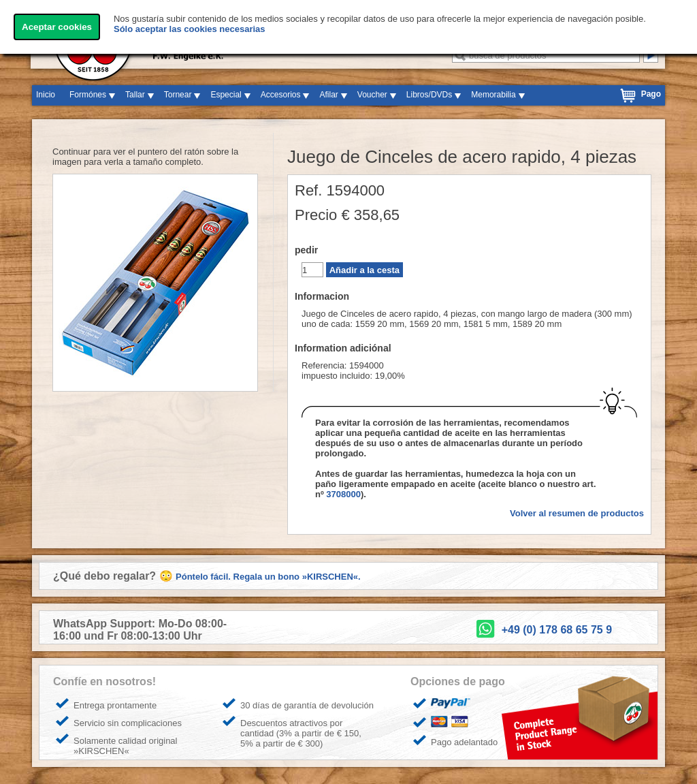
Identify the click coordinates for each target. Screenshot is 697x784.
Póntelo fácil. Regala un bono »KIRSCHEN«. (268, 577)
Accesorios (281, 95)
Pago (651, 94)
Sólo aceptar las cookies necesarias (190, 29)
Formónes (88, 95)
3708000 (343, 494)
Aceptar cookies (57, 27)
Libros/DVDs (429, 95)
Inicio (46, 95)
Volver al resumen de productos (577, 513)
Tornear (178, 95)
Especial (226, 95)
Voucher (372, 95)
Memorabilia (493, 95)
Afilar (328, 95)
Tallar (135, 95)
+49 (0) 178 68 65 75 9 (557, 630)
